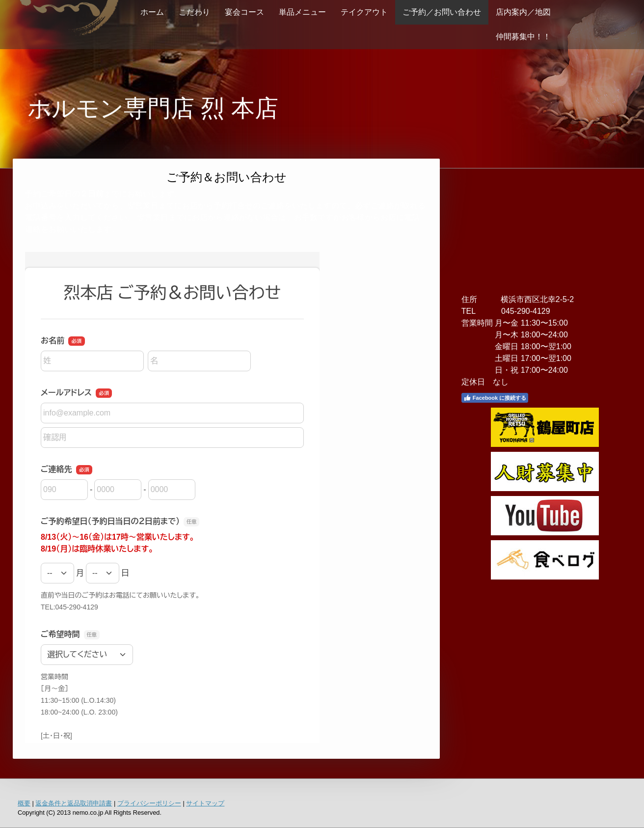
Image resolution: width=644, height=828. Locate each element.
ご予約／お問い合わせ (442, 12)
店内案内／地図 (523, 12)
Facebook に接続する (495, 398)
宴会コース (244, 12)
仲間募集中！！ (523, 37)
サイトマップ (205, 803)
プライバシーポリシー (149, 803)
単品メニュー (302, 12)
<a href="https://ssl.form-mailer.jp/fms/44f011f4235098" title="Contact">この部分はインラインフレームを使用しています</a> (172, 497)
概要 (24, 803)
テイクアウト (364, 12)
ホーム (152, 12)
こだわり (194, 12)
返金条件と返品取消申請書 (74, 803)
